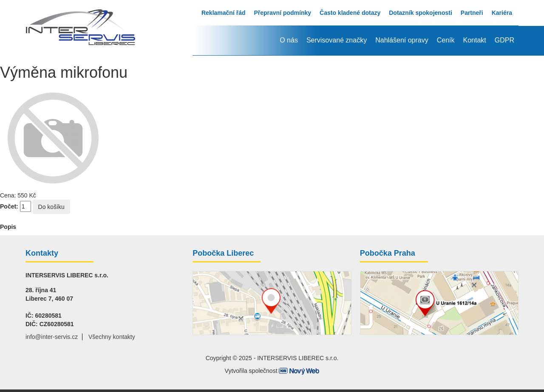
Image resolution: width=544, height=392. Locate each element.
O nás (289, 40)
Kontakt (474, 40)
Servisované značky (337, 40)
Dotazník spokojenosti (421, 13)
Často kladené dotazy (350, 13)
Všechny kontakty (112, 337)
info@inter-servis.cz (52, 337)
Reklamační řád (224, 13)
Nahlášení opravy (402, 40)
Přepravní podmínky (282, 13)
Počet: (9, 206)
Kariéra (502, 13)
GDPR (504, 40)
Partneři (472, 13)
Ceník (446, 40)
